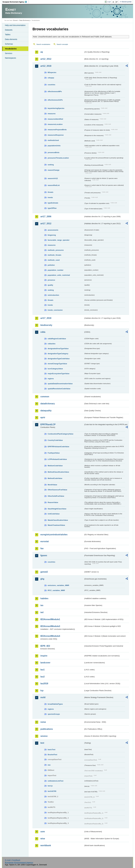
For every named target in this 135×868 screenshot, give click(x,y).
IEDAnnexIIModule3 (50, 626)
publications (47, 729)
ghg (42, 579)
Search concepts (62, 44)
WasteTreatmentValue (56, 525)
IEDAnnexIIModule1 (50, 619)
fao (42, 548)
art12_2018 (46, 66)
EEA (16, 2)
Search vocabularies (43, 44)
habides (44, 598)
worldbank (46, 845)
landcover (45, 663)
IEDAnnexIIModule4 (50, 636)
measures (52, 114)
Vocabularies (11, 49)
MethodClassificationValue (58, 472)
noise (43, 722)
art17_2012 (46, 224)
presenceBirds (53, 152)
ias (42, 605)
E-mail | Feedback (13, 860)
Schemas (9, 44)
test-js (50, 786)
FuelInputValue (54, 453)
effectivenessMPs (55, 91)
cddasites (51, 344)
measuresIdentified (55, 119)
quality (50, 285)
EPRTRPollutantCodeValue (58, 447)
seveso (44, 736)
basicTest (51, 750)
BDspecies (52, 72)
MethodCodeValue (55, 478)
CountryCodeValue (55, 440)
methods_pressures (56, 250)
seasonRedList (54, 185)
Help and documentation (15, 25)
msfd (43, 697)
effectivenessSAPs (55, 100)
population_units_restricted (59, 275)
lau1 (42, 670)
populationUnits (54, 146)
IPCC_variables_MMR (56, 590)
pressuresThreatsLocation (58, 158)
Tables (8, 35)
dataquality (46, 411)
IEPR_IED (45, 646)
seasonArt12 (53, 178)
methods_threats (54, 255)
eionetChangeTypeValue (57, 364)
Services (9, 53)
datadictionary (48, 404)
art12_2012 (46, 59)
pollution (51, 265)
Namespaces (10, 58)
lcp (42, 691)
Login (109, 2)
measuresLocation (55, 124)
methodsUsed (53, 140)
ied (42, 612)
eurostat (44, 541)
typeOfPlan (52, 208)
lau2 (42, 677)
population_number (55, 270)
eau (49, 765)
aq (42, 52)
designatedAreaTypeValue (58, 349)
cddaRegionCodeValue (57, 339)
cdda (43, 332)
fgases (44, 555)
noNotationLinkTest (55, 781)
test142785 (52, 791)
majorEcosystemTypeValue (58, 374)
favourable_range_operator (59, 240)
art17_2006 (46, 217)
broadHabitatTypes (55, 704)
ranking (51, 165)
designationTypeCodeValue (59, 359)
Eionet (15, 20)
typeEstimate (53, 203)
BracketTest (52, 755)
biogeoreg (52, 235)
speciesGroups (54, 714)
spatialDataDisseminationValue (60, 384)
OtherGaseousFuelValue (57, 490)
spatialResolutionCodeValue (59, 389)
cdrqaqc (51, 78)
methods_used (54, 260)
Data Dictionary (25, 20)
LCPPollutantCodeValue (57, 459)
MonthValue (52, 485)
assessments (53, 230)
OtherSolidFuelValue (56, 496)
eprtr (43, 417)
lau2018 (44, 684)
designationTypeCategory (58, 354)
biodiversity (46, 325)
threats (50, 192)
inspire (44, 656)
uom (43, 832)
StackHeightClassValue (57, 509)
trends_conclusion (55, 310)
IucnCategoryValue (55, 369)
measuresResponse (56, 135)
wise (43, 839)
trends (50, 197)
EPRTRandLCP (48, 424)
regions (51, 379)
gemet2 (44, 572)
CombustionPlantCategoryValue (60, 434)
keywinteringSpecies (56, 108)
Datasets (9, 30)
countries (51, 85)
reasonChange (53, 170)
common (45, 397)
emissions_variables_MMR (58, 585)
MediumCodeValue (55, 466)
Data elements (11, 39)
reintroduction (53, 295)
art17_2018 (46, 318)
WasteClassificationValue (58, 520)
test (42, 743)
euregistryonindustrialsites (54, 535)
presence (51, 280)
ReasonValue (53, 502)
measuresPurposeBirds (57, 130)
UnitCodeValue (54, 514)
